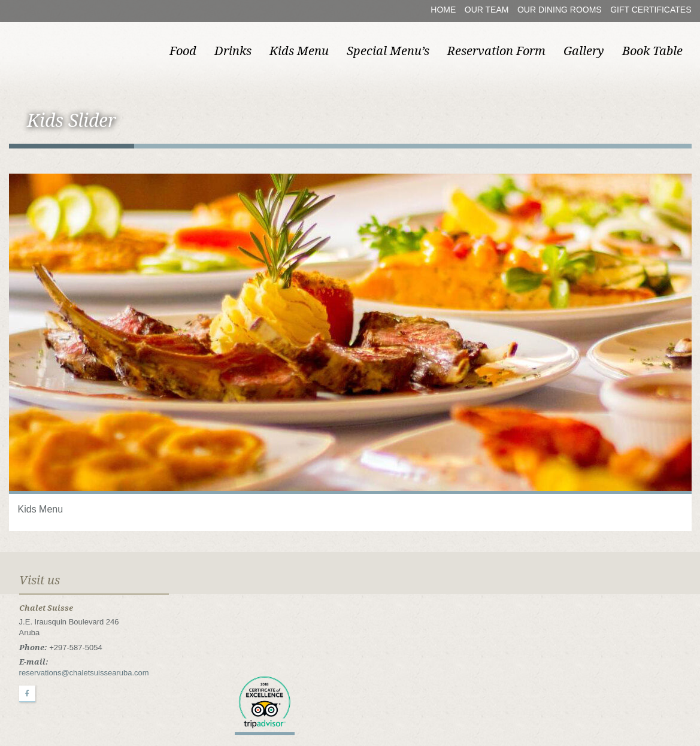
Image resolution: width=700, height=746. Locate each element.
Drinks (233, 51)
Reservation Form (496, 51)
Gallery (584, 51)
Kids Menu (299, 51)
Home (443, 10)
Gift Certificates (651, 10)
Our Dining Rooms (560, 10)
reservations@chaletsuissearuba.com (84, 673)
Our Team (487, 10)
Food (183, 51)
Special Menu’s (388, 51)
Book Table (652, 51)
